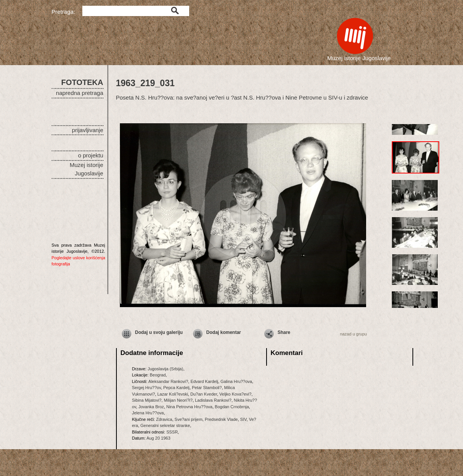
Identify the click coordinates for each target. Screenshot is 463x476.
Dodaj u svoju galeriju (159, 332)
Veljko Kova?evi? (236, 394)
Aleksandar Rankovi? (168, 381)
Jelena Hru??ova (148, 413)
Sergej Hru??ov (147, 388)
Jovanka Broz (151, 407)
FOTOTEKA (82, 82)
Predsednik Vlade (221, 419)
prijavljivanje (88, 130)
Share (284, 332)
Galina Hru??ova (236, 381)
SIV (243, 419)
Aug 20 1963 (158, 438)
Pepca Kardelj (176, 388)
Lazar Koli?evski (173, 394)
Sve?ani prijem (189, 419)
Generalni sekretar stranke (165, 425)
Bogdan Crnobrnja (232, 407)
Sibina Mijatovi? (147, 400)
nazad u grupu (353, 334)
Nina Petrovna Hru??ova (189, 407)
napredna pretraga (79, 93)
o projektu (91, 155)
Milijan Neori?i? (178, 400)
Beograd (158, 375)
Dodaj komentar (224, 332)
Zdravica (164, 419)
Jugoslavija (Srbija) (165, 369)
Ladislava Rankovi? (213, 400)
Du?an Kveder (204, 394)
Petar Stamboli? (207, 388)
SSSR (172, 432)
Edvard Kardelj (204, 381)
